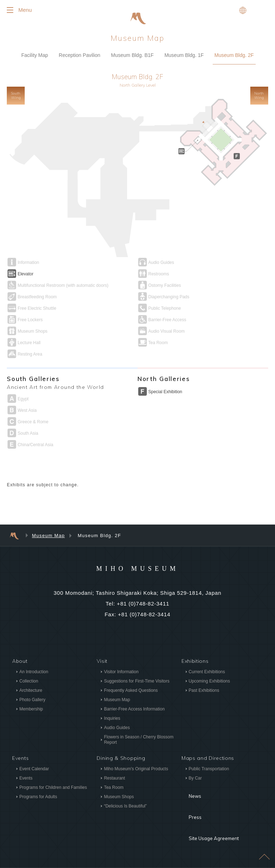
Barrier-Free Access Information (134, 710)
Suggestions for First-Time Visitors (137, 682)
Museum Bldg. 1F (184, 56)
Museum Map (48, 537)
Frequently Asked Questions (131, 691)
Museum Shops (119, 798)
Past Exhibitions (204, 691)
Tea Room (114, 789)
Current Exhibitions (207, 673)
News (189, 792)
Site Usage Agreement (210, 814)
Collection (29, 682)
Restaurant (114, 779)
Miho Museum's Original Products (136, 770)
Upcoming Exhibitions (209, 682)
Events (26, 779)
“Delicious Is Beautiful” (125, 807)
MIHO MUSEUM (137, 569)
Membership (31, 710)
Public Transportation (209, 770)
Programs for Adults (38, 798)
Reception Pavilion (79, 56)
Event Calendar (34, 770)
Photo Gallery (32, 701)
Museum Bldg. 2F (234, 56)
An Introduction (34, 673)
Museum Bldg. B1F (132, 56)
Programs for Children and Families (53, 789)
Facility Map (35, 56)
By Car (195, 779)
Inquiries (112, 719)
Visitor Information (121, 673)
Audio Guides (117, 729)
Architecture (31, 691)
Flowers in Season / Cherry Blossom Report (139, 741)
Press (189, 803)
